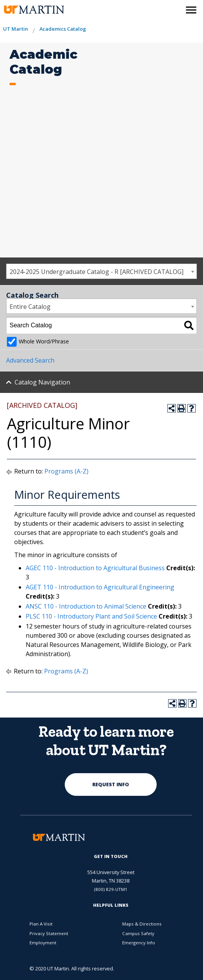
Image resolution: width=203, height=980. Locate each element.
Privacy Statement (49, 933)
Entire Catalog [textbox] (30, 307)
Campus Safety (138, 933)
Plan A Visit (41, 924)
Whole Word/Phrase (44, 341)
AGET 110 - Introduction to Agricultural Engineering (100, 587)
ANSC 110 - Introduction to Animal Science (86, 606)
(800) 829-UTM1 (111, 889)
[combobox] (101, 271)
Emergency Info (139, 943)
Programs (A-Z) (66, 471)
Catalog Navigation (42, 382)
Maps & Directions (142, 924)
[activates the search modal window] (175, 8)
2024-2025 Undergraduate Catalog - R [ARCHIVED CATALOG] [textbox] (97, 272)
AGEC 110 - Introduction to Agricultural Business (95, 568)
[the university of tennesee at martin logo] (34, 10)
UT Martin (16, 29)
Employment (43, 943)
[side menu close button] (191, 10)
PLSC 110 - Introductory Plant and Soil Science (91, 616)
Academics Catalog (63, 29)
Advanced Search (30, 360)
